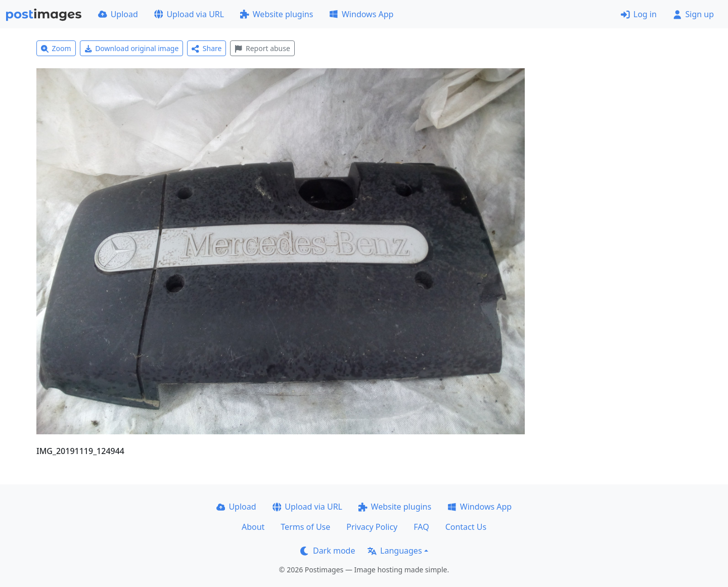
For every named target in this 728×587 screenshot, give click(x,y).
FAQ (421, 527)
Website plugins (277, 14)
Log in (639, 14)
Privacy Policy (372, 527)
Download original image (132, 48)
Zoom (56, 48)
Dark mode (328, 551)
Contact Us (466, 527)
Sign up (693, 14)
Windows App (361, 14)
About (253, 527)
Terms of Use (305, 527)
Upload (118, 14)
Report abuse (262, 48)
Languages (395, 551)
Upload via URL (189, 14)
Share (207, 48)
